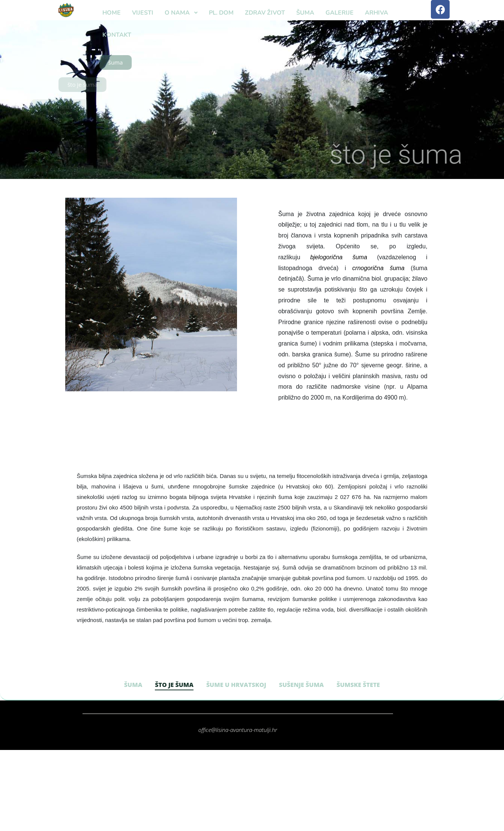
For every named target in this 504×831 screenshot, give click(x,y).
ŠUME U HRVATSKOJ (236, 685)
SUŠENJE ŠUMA (301, 685)
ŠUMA (133, 685)
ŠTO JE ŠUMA (174, 685)
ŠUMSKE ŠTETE (358, 685)
